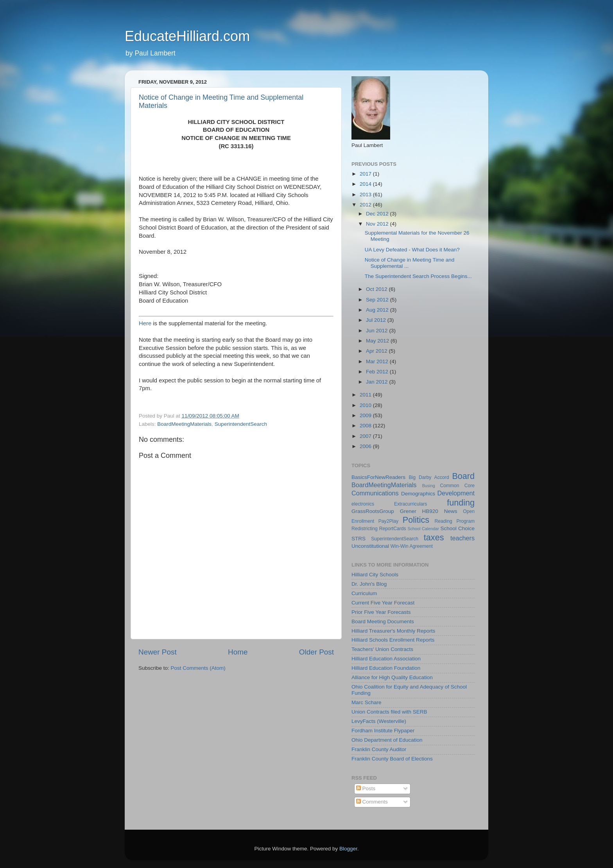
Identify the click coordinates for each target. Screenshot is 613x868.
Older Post (316, 652)
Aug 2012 (378, 310)
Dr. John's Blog (369, 584)
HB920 (430, 511)
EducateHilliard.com (187, 36)
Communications (375, 493)
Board (463, 476)
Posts (366, 788)
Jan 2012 (377, 382)
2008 (366, 426)
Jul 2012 (377, 320)
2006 (366, 446)
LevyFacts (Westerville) (379, 721)
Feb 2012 (378, 372)
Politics (416, 520)
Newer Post (158, 652)
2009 (366, 415)
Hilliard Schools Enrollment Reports (393, 640)
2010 (366, 405)
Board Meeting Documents (383, 621)
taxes (434, 537)
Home (238, 652)
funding (461, 503)
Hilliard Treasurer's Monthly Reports (393, 631)
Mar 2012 (378, 361)
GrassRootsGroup (373, 511)
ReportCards (393, 529)
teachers (462, 538)
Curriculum (364, 593)
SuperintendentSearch (241, 424)
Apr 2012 (377, 351)
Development (456, 493)
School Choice (457, 528)
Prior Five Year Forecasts (381, 612)
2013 (366, 195)
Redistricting (365, 529)
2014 (366, 184)
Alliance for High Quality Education (392, 677)
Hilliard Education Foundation (386, 668)
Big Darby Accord (429, 477)
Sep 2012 (378, 300)
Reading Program (455, 521)
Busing (429, 486)
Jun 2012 (377, 331)
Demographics (418, 494)
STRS (358, 539)
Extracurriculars (410, 504)
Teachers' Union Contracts (382, 649)
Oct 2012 (377, 289)
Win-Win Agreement (412, 546)
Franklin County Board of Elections (392, 759)
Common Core (457, 486)
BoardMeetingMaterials (184, 424)
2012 (366, 205)
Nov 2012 (378, 224)
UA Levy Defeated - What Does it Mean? (412, 250)
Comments (372, 802)
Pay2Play (388, 521)
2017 (366, 174)
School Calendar (423, 529)
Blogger (348, 849)
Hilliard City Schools (375, 575)
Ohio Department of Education (387, 740)
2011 (366, 395)
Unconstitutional (370, 546)
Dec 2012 (378, 214)
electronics (363, 504)
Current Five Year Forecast (383, 603)
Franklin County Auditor (379, 749)
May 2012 (378, 341)
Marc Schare (367, 702)
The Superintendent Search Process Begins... (418, 276)
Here (145, 323)
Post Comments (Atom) (198, 668)
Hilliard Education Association (386, 659)
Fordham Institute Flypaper (383, 731)
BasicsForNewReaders (378, 477)
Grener (408, 511)
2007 (366, 436)
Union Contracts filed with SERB (389, 712)
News (451, 511)
